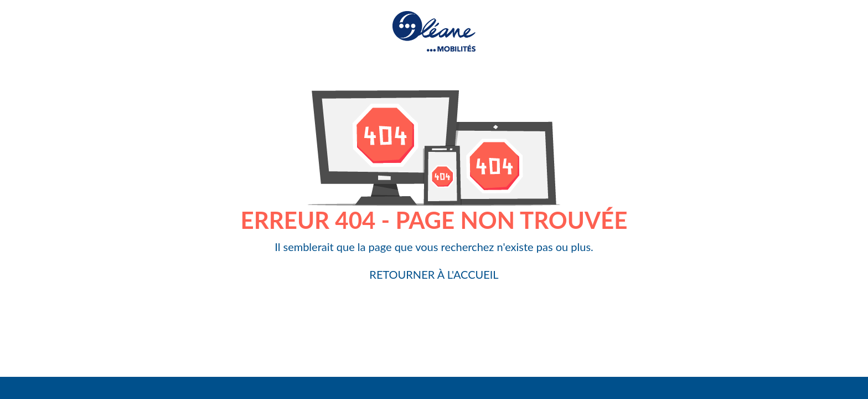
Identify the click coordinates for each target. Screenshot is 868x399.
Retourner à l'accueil (434, 274)
